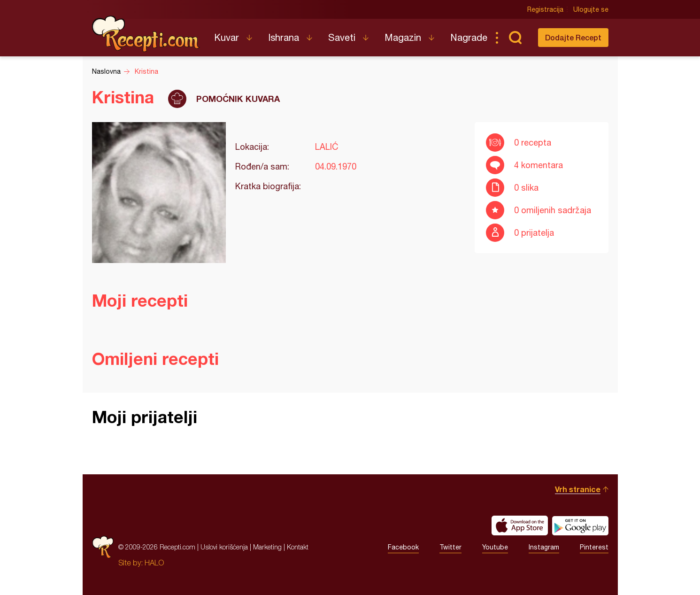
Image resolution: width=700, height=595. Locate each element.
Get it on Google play (580, 525)
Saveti (342, 37)
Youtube (495, 547)
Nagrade (469, 37)
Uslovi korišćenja (224, 547)
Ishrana (284, 37)
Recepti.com (146, 34)
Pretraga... (515, 38)
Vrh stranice (578, 489)
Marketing (267, 547)
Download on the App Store (520, 525)
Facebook (403, 547)
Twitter (450, 547)
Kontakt (298, 547)
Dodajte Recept (573, 37)
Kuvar (227, 37)
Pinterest (594, 547)
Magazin (403, 37)
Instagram (544, 547)
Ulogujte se (591, 9)
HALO (154, 563)
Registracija (545, 9)
